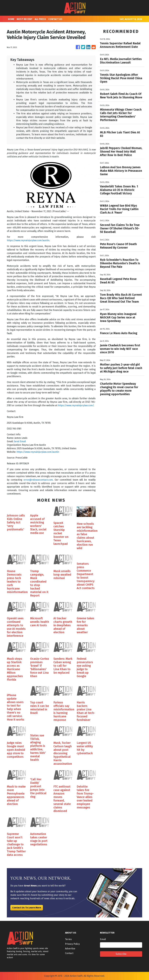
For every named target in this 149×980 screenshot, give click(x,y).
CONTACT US (55, 19)
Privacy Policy (72, 944)
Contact (69, 953)
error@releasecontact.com (38, 480)
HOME (11, 19)
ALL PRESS (40, 19)
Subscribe (121, 954)
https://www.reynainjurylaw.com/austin (28, 240)
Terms (68, 939)
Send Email (20, 441)
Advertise (70, 949)
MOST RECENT (25, 19)
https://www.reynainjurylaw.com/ (76, 405)
